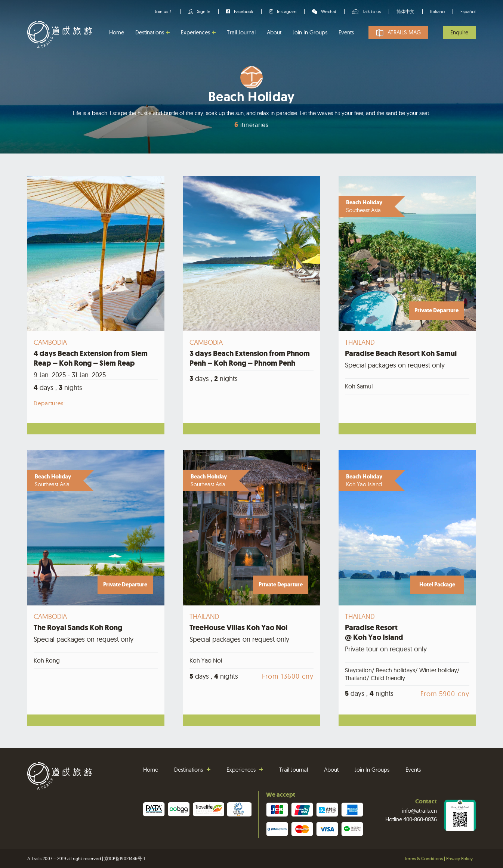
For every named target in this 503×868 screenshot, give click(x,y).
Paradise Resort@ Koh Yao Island (374, 633)
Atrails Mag (404, 32)
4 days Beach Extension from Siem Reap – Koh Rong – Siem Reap (91, 358)
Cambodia (50, 342)
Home (117, 32)
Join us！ (164, 11)
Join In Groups (310, 32)
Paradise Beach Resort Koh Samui (401, 354)
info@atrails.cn (419, 811)
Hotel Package (437, 585)
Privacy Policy (459, 858)
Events (346, 32)
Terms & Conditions (424, 858)
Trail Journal (241, 32)
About (274, 32)
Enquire (459, 32)
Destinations (150, 32)
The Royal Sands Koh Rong (78, 628)
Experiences (195, 32)
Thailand (360, 342)
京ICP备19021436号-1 (125, 858)
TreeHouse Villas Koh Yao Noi (238, 628)
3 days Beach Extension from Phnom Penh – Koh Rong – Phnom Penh (250, 358)
